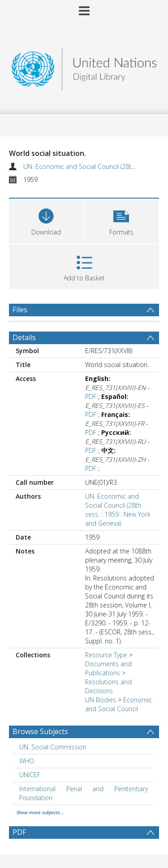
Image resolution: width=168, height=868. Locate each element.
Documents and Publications (108, 668)
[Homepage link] (84, 67)
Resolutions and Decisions (108, 686)
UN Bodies (101, 700)
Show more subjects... (40, 812)
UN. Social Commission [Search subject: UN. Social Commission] (53, 747)
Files (20, 310)
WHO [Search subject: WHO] (27, 761)
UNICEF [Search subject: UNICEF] (30, 775)
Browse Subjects (40, 731)
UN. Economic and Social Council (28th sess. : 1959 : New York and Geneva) (118, 510)
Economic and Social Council (118, 704)
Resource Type (106, 655)
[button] (122, 220)
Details (24, 337)
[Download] (46, 220)
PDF (91, 396)
